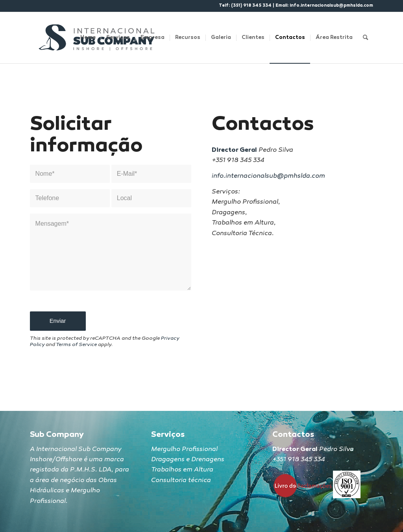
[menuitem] (88, 38)
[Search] (365, 38)
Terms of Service (76, 345)
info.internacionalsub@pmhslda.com (331, 6)
